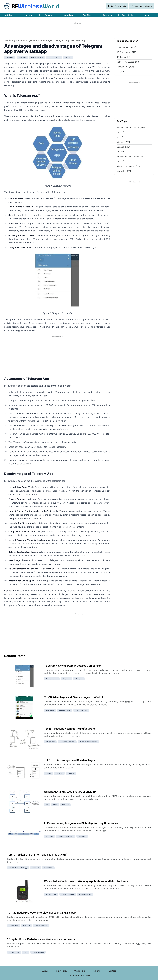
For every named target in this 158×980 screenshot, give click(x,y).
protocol (71, 773)
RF (32, 6)
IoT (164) (121, 72)
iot (47, 805)
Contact (112, 971)
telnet (48, 773)
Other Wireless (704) (126, 47)
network (59, 773)
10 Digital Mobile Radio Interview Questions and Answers (41, 939)
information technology (18, 868)
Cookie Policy (80, 971)
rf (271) (120, 137)
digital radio (14, 952)
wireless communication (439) (131, 128)
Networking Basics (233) (128, 62)
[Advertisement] (79, 30)
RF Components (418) (127, 52)
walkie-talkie (51, 894)
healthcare (48, 868)
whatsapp (22, 57)
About (45, 971)
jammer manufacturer (88, 742)
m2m (55, 805)
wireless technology (66, 836)
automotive (14, 926)
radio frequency (68, 894)
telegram (10, 57)
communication (54, 57)
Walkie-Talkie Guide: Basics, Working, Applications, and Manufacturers (86, 881)
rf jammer (50, 742)
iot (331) (120, 132)
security (68, 57)
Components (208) (125, 67)
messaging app (37, 57)
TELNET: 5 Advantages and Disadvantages (69, 760)
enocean (49, 836)
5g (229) (120, 152)
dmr (26, 952)
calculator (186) (124, 171)
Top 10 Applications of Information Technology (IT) (37, 855)
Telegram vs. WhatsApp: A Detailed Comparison (73, 666)
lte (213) (120, 161)
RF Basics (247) (124, 57)
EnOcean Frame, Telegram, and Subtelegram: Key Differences (81, 823)
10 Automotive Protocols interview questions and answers (42, 913)
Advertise (97, 971)
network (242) (123, 147)
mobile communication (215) (130, 157)
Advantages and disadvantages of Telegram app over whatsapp (53, 40)
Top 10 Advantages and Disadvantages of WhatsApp (75, 697)
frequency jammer (67, 742)
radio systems (38, 952)
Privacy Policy (61, 971)
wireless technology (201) (128, 166)
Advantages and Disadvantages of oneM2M (70, 792)
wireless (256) (123, 142)
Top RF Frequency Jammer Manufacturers (69, 729)
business (36, 868)
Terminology (10, 40)
